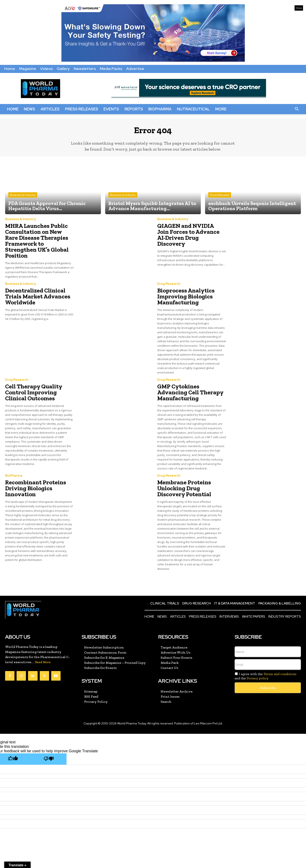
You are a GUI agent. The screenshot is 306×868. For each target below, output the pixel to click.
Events (111, 109)
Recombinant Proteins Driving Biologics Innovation (32, 470)
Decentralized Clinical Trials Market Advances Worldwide (39, 288)
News (29, 109)
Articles (50, 109)
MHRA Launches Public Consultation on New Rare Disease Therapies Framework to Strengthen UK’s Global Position (36, 239)
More (221, 109)
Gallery (63, 69)
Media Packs (111, 69)
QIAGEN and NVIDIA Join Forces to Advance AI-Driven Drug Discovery (191, 234)
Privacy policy (258, 659)
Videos (46, 69)
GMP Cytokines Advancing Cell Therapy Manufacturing (191, 379)
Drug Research (169, 277)
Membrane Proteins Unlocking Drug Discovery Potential (188, 470)
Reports (134, 109)
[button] (297, 109)
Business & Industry (23, 198)
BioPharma (160, 109)
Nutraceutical (193, 109)
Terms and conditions (280, 655)
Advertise (135, 69)
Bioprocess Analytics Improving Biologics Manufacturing (182, 288)
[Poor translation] (49, 740)
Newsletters (85, 69)
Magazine (28, 69)
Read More (43, 643)
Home (10, 69)
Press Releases (82, 109)
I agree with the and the (266, 657)
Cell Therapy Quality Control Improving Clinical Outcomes (39, 381)
